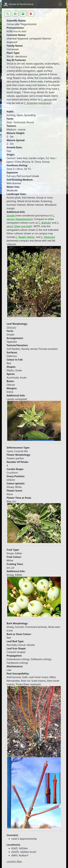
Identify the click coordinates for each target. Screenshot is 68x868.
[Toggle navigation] (60, 4)
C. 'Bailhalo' (45, 223)
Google (11, 216)
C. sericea (46, 99)
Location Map (14, 861)
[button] (8, 14)
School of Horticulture (18, 4)
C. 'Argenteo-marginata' (37, 103)
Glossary (11, 327)
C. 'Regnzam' (48, 237)
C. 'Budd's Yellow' (25, 237)
